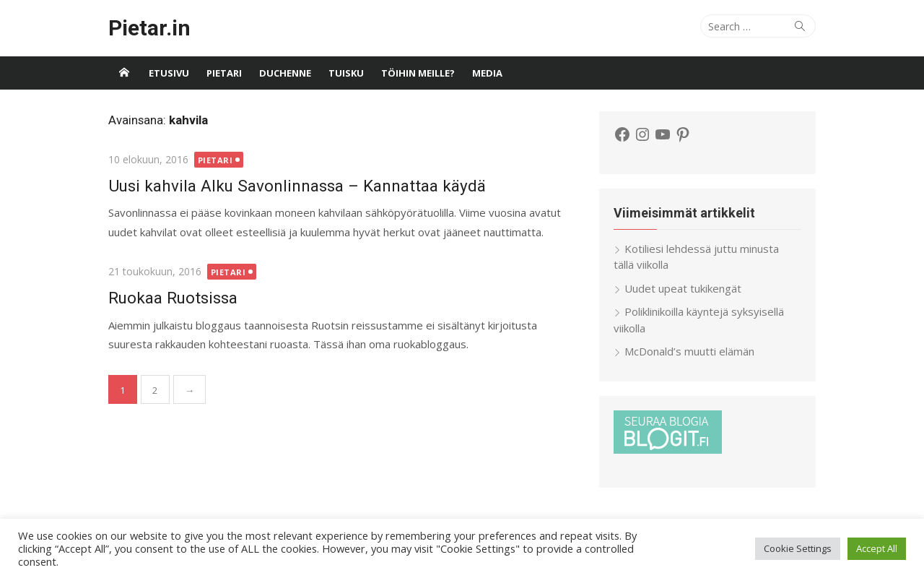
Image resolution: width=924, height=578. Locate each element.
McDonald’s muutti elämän (689, 351)
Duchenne (285, 73)
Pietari (224, 73)
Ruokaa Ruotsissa (173, 298)
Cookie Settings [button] (798, 548)
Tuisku (346, 73)
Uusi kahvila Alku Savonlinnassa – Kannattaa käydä (297, 186)
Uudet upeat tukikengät (683, 288)
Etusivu (169, 73)
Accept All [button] (877, 548)
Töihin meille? (418, 73)
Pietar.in (149, 28)
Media (487, 73)
